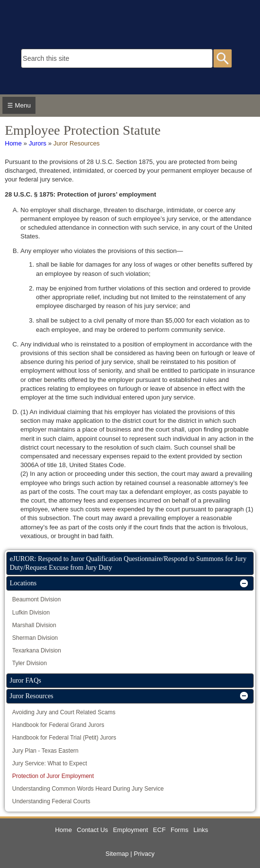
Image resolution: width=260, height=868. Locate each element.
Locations (23, 583)
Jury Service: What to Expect (50, 763)
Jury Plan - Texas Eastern (45, 751)
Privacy (144, 854)
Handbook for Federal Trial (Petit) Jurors (64, 738)
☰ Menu (19, 105)
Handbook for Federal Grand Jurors (58, 725)
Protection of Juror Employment (53, 776)
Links (201, 830)
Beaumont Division (36, 599)
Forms (180, 830)
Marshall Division (34, 625)
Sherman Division (35, 638)
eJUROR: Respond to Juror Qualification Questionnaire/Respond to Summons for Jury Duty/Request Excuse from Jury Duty (128, 563)
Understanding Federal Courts (51, 801)
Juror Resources (77, 143)
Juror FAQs (26, 680)
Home (13, 143)
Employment (130, 830)
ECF (159, 830)
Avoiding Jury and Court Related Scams (64, 712)
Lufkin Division (31, 613)
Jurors (37, 143)
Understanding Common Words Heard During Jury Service (88, 789)
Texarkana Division (37, 651)
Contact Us (92, 830)
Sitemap (117, 854)
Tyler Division (29, 663)
